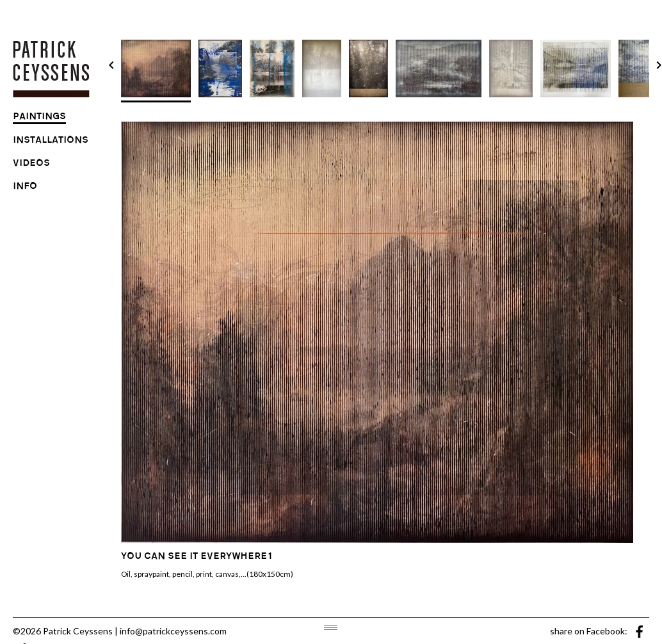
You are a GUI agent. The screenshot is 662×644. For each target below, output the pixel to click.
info (25, 188)
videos (31, 165)
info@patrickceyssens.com (173, 631)
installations (51, 141)
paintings (39, 118)
